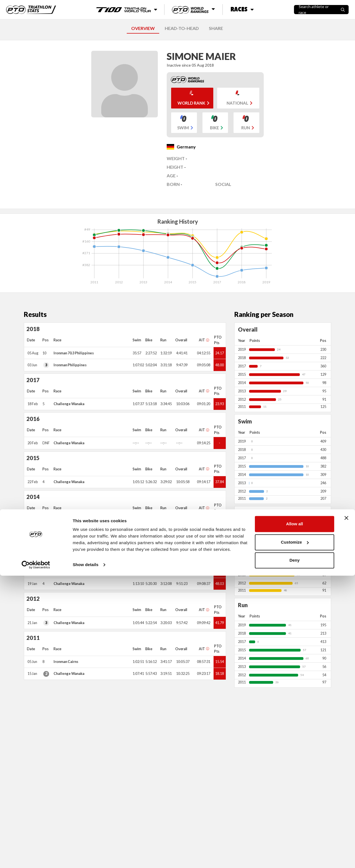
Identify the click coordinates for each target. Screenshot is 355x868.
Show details (86, 857)
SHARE (216, 28)
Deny (295, 853)
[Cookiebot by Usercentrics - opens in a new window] (36, 857)
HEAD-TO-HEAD (182, 28)
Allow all (295, 816)
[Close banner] (346, 810)
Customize (295, 834)
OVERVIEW (143, 28)
